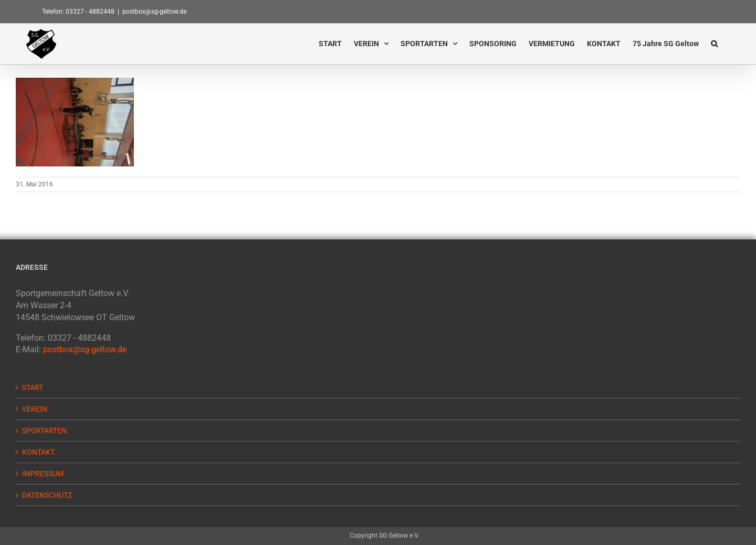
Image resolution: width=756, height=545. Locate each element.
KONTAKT (38, 452)
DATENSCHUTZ (47, 495)
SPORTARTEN (44, 431)
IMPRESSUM (43, 474)
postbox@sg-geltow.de (154, 12)
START (33, 387)
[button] (714, 43)
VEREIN (35, 409)
